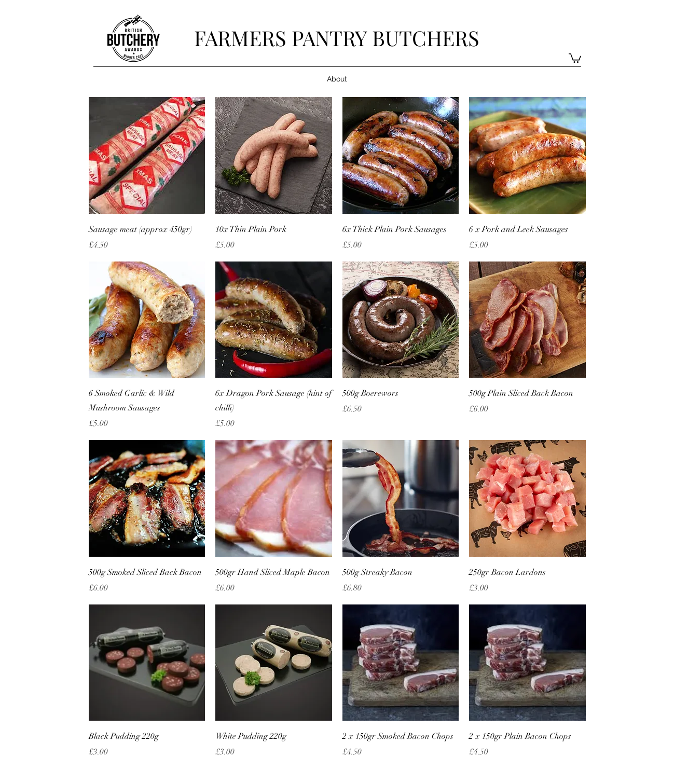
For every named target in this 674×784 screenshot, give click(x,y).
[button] (575, 58)
